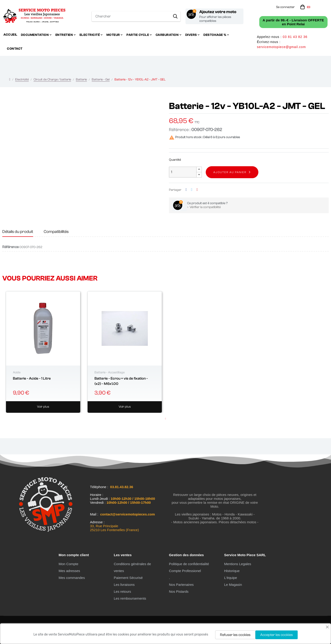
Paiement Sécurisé (128, 578)
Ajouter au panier (230, 172)
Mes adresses (69, 571)
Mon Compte (68, 564)
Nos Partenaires (181, 585)
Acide (17, 372)
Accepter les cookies (277, 635)
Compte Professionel (185, 571)
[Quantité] (183, 172)
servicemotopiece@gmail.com (281, 47)
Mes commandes (72, 578)
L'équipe (231, 578)
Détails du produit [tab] (18, 232)
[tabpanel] (43, 352)
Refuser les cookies (235, 635)
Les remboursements (130, 598)
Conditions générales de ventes (132, 567)
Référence (10, 247)
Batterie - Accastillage (110, 372)
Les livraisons (124, 585)
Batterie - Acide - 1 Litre (32, 378)
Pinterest (197, 190)
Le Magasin (233, 585)
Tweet (192, 190)
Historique (232, 571)
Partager (186, 190)
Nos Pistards (179, 591)
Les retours (122, 591)
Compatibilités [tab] (56, 232)
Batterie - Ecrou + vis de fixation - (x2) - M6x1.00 (121, 381)
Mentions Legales (238, 564)
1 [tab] (165, 419)
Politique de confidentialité (189, 564)
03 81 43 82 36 (295, 37)
